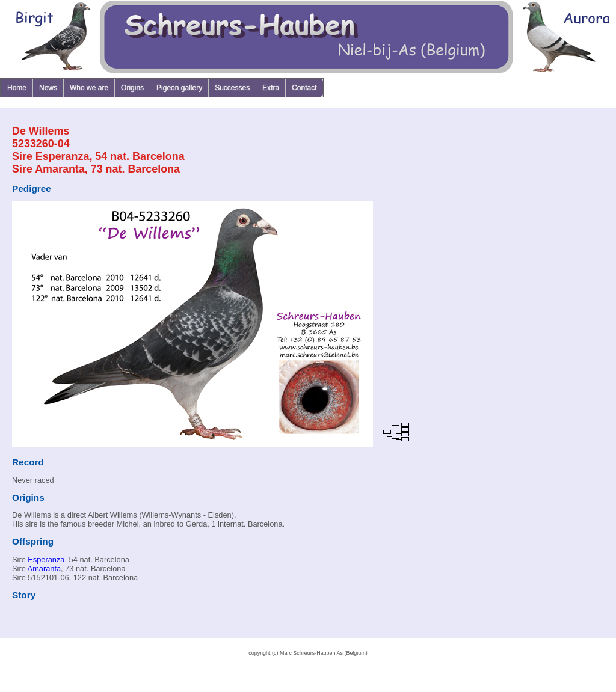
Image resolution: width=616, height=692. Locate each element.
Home (17, 88)
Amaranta (44, 568)
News (48, 88)
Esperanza (46, 559)
